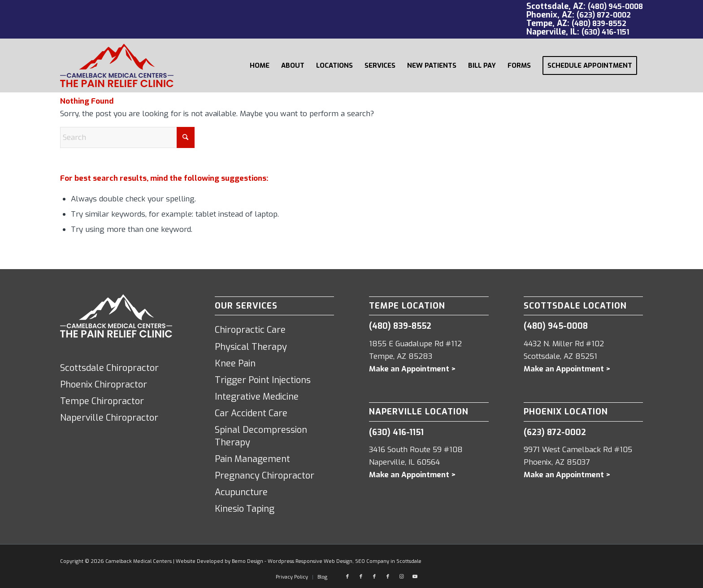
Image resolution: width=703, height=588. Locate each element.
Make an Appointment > (412, 369)
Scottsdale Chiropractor (109, 368)
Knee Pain (235, 364)
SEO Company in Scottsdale (388, 561)
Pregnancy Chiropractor (265, 476)
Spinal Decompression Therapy (261, 436)
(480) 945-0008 (615, 7)
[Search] (127, 137)
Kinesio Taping (245, 509)
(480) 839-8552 (599, 24)
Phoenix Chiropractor (104, 385)
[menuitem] (260, 65)
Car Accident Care (251, 413)
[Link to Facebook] (347, 577)
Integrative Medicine (257, 397)
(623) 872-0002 (604, 15)
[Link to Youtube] (415, 577)
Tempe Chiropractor (102, 401)
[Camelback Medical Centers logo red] (117, 65)
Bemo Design (247, 561)
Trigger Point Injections (263, 380)
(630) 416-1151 (605, 32)
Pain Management (252, 459)
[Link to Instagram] (401, 577)
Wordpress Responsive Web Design (310, 561)
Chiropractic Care (250, 330)
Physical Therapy (251, 347)
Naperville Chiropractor (109, 418)
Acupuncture (241, 492)
